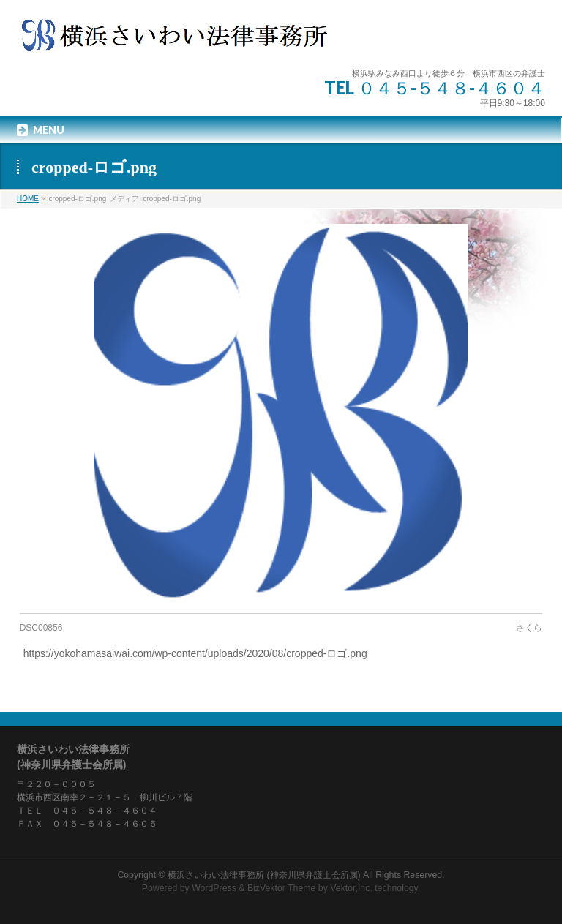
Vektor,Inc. (351, 888)
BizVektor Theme (282, 888)
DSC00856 (41, 628)
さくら (529, 628)
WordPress (214, 888)
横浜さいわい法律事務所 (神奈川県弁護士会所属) (264, 875)
